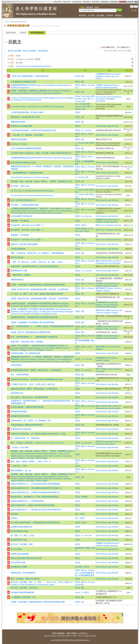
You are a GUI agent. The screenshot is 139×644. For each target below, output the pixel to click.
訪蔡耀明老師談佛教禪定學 (22, 527)
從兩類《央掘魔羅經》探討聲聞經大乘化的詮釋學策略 (32, 322)
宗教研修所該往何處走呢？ (22, 429)
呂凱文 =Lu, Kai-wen (83, 130)
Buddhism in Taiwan (19, 144)
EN (136, 7)
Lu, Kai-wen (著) (82, 177)
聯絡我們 (87, 2)
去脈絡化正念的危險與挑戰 (22, 126)
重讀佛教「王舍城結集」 (21, 221)
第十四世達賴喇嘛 (82, 340)
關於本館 (67, 2)
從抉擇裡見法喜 (17, 393)
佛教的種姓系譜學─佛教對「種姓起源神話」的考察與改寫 (34, 389)
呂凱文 (78, 112)
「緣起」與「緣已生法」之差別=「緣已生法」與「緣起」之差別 (37, 262)
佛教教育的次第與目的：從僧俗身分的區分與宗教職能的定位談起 (37, 379)
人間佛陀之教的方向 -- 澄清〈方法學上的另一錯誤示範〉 (34, 384)
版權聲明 (105, 2)
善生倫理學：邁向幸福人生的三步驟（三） (28, 225)
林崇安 (88, 548)
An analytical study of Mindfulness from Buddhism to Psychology (37, 107)
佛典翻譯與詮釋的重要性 (21, 416)
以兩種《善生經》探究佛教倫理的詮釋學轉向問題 (31, 332)
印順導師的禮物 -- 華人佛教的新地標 (25, 353)
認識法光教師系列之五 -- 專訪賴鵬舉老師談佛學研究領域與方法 (36, 488)
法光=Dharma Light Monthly (107, 126)
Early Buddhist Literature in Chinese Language (30, 177)
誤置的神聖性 (16, 365)
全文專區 (91, 15)
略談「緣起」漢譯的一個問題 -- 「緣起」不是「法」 (32, 461)
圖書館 (62, 633)
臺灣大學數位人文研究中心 (77, 633)
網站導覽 (58, 2)
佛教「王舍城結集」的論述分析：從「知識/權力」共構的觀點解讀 (37, 253)
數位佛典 (100, 15)
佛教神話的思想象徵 (19, 139)
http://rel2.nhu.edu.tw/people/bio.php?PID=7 (34, 66)
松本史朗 (79, 567)
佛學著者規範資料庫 (19, 22)
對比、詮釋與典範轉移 (20, 375)
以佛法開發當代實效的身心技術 (23, 163)
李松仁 (84, 225)
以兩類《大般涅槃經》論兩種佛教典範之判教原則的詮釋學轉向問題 (38, 285)
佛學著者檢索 (11, 33)
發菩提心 (14, 518)
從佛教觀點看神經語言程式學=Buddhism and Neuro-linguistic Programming (41, 158)
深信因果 (14, 514)
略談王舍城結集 (17, 257)
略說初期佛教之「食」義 (21, 470)
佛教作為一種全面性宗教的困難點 (24, 244)
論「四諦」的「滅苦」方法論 (23, 535)
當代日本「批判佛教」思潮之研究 (24, 588)
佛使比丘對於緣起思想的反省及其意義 (26, 558)
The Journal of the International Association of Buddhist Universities (108, 99)
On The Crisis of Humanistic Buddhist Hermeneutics (32, 191)
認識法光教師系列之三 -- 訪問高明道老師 (27, 501)
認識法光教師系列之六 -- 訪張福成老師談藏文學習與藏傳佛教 (35, 484)
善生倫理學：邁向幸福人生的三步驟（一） (28, 240)
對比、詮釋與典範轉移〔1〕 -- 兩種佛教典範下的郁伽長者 (34, 337)
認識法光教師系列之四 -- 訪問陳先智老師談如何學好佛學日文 (35, 492)
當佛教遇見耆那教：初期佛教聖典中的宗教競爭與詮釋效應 (34, 317)
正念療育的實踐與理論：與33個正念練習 (27, 112)
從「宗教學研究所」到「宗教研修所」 (26, 438)
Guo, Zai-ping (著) (82, 104)
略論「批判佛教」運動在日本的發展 (25, 579)
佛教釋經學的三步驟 (19, 271)
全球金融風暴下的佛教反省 (22, 216)
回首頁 (131, 2)
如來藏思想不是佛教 (19, 567)
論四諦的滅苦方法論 (19, 540)
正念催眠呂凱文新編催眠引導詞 (23, 82)
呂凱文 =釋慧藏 (81, 497)
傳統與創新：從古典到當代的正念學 (25, 117)
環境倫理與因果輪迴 (19, 412)
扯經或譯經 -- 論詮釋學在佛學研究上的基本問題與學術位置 (34, 266)
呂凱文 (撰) (79, 311)
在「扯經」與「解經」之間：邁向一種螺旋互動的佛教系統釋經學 (37, 294)
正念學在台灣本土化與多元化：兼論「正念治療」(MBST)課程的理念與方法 (41, 153)
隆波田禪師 (79, 548)
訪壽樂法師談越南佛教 (20, 554)
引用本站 (114, 2)
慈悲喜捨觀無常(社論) (20, 531)
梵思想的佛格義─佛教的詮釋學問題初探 (27, 425)
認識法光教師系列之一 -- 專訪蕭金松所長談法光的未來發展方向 (36, 510)
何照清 (78, 523)
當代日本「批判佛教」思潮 (22, 544)
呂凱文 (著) (79, 76)
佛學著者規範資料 (37, 33)
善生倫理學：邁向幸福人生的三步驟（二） (28, 230)
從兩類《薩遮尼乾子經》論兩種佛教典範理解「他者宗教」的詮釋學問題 (40, 299)
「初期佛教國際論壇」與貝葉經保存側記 (27, 173)
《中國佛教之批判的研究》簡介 (23, 597)
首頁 (7, 22)
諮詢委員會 (77, 2)
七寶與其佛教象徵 (18, 249)
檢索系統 (82, 15)
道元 (77, 514)
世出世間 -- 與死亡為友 (20, 186)
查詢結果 (23, 33)
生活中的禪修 (16, 549)
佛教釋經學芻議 (17, 280)
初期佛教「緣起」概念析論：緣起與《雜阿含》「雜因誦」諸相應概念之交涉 (41, 181)
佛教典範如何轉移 (18, 122)
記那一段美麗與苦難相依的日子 (23, 200)
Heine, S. (79, 592)
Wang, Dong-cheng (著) (85, 96)
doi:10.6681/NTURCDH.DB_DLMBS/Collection (70, 640)
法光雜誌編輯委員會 (86, 575)
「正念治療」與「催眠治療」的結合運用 (27, 135)
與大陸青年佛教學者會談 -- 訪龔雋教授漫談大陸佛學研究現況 (35, 523)
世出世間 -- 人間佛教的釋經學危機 (25, 205)
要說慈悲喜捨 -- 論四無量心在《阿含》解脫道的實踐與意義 (34, 497)
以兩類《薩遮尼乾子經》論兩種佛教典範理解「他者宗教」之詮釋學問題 (40, 289)
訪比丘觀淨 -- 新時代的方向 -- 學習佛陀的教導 (29, 397)
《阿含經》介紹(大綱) (20, 447)
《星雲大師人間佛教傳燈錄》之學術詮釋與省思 (30, 76)
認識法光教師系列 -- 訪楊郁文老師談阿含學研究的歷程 (33, 505)
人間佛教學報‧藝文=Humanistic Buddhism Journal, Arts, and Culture (108, 76)
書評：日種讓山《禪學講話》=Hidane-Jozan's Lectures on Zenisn (37, 443)
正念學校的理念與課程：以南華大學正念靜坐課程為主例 (33, 130)
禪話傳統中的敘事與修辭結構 (23, 592)
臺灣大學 (56, 633)
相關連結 (118, 15)
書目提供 (96, 2)
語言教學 (109, 15)
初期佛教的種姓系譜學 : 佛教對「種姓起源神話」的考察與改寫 (36, 370)
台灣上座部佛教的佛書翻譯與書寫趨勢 (26, 148)
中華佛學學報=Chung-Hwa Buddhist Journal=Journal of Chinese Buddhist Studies (107, 305)
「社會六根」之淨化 (19, 466)
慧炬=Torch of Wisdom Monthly (108, 225)
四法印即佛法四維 (18, 562)
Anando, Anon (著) (83, 99)
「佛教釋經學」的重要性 (21, 275)
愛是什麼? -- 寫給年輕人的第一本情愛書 (27, 342)
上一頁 (134, 10)
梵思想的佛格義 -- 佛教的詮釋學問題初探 (27, 407)
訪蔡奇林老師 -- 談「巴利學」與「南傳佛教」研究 (31, 421)
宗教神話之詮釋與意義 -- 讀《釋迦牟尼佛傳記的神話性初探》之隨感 (38, 434)
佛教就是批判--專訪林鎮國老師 (23, 573)
